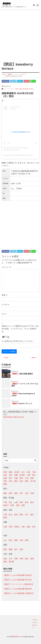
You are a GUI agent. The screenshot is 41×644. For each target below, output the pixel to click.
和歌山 (17, 527)
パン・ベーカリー (9, 89)
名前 (4, 295)
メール (5, 304)
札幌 (16, 478)
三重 (5, 515)
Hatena (20, 81)
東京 (27, 502)
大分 (10, 559)
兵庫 (10, 527)
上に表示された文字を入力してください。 (18, 341)
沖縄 (21, 559)
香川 (16, 549)
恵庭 (5, 478)
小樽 (28, 475)
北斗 (23, 472)
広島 (21, 540)
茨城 (18, 505)
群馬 (12, 505)
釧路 (5, 484)
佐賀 (5, 559)
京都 (5, 527)
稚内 (16, 481)
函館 (10, 472)
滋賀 (28, 527)
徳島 (5, 549)
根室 (21, 478)
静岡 (5, 518)
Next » (34, 358)
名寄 (5, 475)
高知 (21, 549)
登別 (5, 481)
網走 (27, 481)
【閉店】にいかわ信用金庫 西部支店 (18, 589)
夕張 (10, 475)
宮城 (32, 493)
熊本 (27, 559)
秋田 (10, 493)
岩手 (21, 493)
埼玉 (10, 502)
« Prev (6, 358)
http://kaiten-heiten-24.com (14, 417)
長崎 (5, 562)
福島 (21, 89)
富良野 (22, 475)
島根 (16, 540)
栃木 (32, 502)
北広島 (17, 472)
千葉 (5, 502)
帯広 (34, 475)
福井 (32, 515)
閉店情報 (26, 89)
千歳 (34, 472)
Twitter (13, 81)
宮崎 (16, 559)
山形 (27, 493)
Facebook (6, 81)
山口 (5, 540)
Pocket (27, 81)
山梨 (16, 502)
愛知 (21, 515)
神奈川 (6, 505)
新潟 (21, 502)
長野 (23, 505)
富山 (10, 515)
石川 (27, 515)
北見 (28, 472)
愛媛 (10, 549)
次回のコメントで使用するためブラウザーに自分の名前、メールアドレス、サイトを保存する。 (20, 329)
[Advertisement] (20, 35)
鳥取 (27, 540)
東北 (17, 89)
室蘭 (16, 475)
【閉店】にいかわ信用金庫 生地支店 (18, 575)
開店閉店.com (17, 637)
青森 (5, 493)
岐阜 (16, 515)
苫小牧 (33, 481)
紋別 (21, 481)
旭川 (10, 478)
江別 (27, 478)
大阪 (23, 527)
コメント (6, 267)
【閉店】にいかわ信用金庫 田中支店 (18, 580)
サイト (4, 314)
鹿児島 (11, 562)
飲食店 (32, 89)
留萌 (32, 478)
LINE (33, 81)
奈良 (34, 527)
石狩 (10, 481)
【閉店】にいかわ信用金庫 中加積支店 (18, 593)
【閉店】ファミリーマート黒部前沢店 (18, 584)
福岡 (32, 559)
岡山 (10, 540)
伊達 (5, 472)
